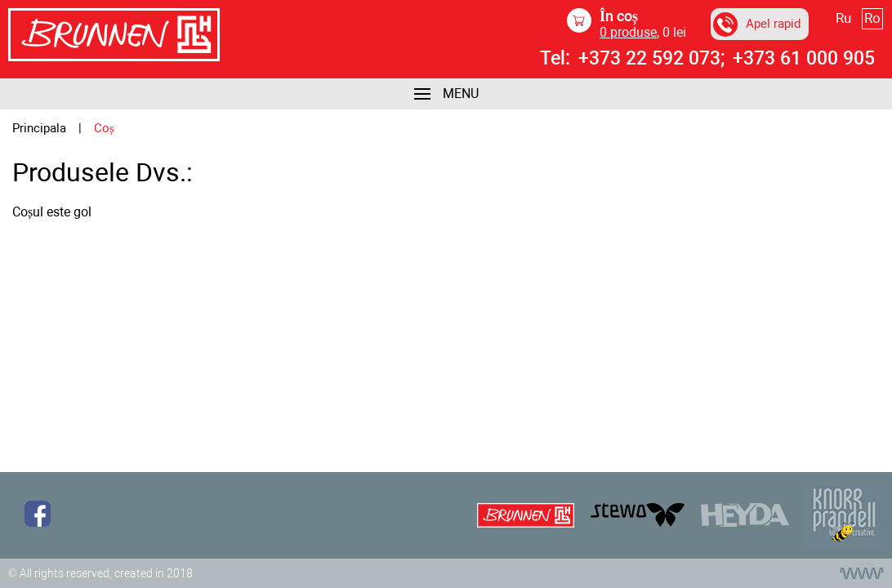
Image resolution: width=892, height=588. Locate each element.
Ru (843, 18)
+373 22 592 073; (651, 59)
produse (628, 32)
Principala (39, 129)
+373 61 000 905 (804, 59)
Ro (872, 18)
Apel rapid (757, 24)
